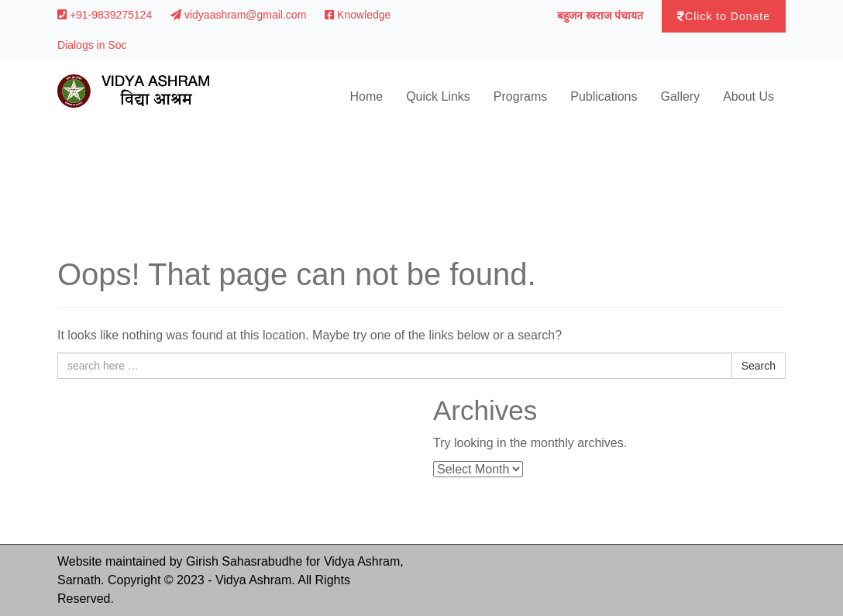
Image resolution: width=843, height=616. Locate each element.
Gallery (681, 96)
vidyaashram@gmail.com (240, 15)
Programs (520, 96)
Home (366, 96)
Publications (604, 96)
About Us (748, 96)
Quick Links (438, 96)
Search (759, 366)
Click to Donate (724, 16)
